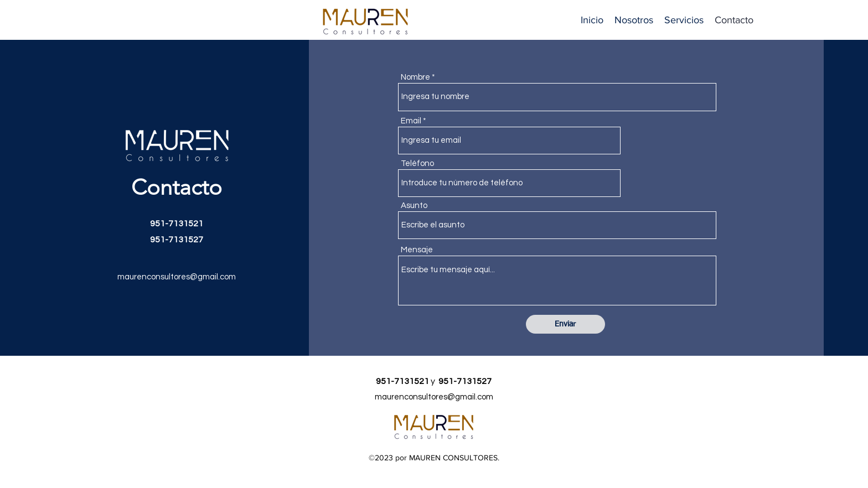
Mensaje (417, 250)
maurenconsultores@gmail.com (177, 277)
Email (411, 121)
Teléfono (417, 163)
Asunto (414, 206)
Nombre (415, 77)
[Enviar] (565, 324)
